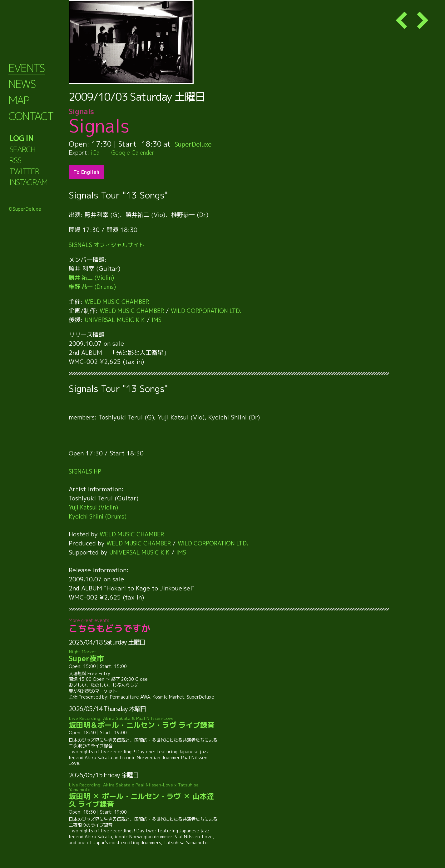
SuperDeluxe (196, 144)
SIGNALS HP (86, 471)
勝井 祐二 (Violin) (93, 277)
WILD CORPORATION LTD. (211, 311)
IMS (161, 320)
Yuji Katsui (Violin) (96, 507)
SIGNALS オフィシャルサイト (109, 245)
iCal (96, 152)
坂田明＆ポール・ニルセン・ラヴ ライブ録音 (144, 723)
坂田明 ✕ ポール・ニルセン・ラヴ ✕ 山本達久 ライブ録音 (144, 795)
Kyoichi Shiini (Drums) (100, 516)
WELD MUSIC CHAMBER (119, 301)
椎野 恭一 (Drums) (94, 286)
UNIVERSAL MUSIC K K (117, 320)
